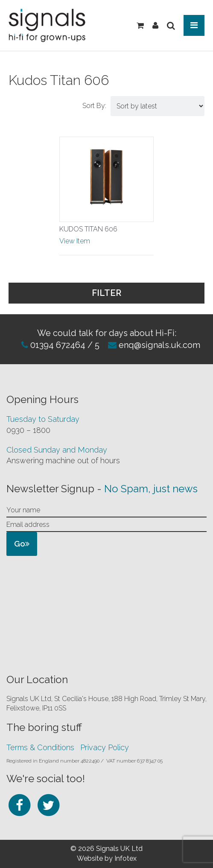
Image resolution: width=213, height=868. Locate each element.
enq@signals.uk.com (159, 345)
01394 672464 (57, 345)
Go (22, 544)
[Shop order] (158, 106)
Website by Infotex (107, 858)
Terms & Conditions (40, 747)
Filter (146, 292)
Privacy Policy (105, 747)
